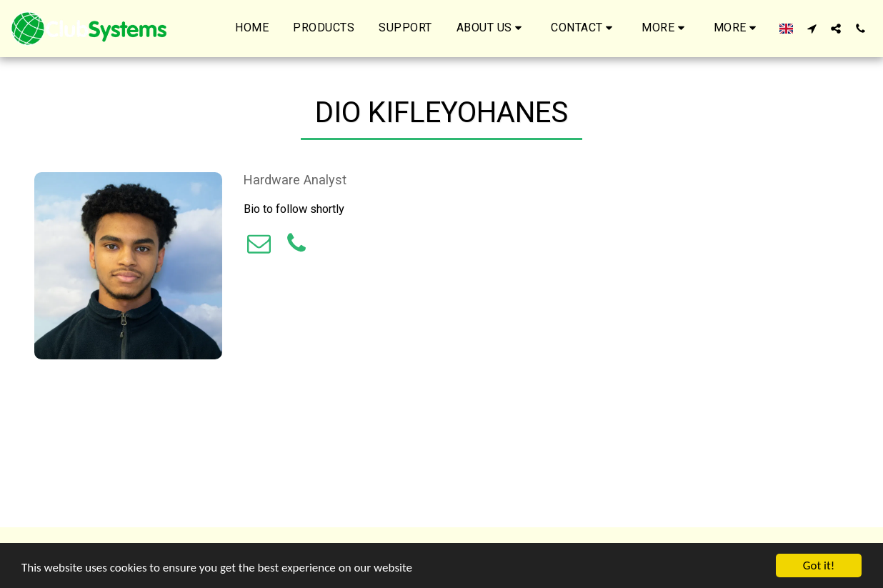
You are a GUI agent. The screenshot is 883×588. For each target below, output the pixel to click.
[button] (492, 29)
